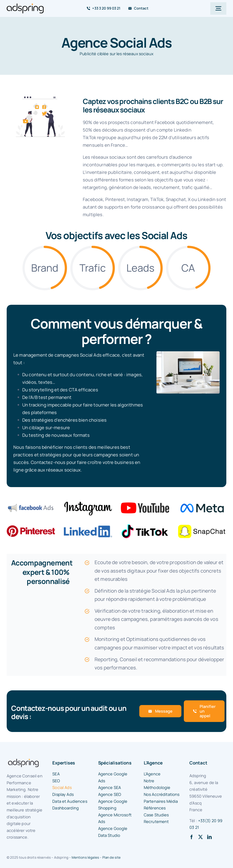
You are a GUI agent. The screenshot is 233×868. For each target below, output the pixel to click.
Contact (198, 763)
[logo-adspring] (25, 6)
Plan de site (112, 857)
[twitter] (201, 837)
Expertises (64, 763)
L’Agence (153, 763)
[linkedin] (209, 837)
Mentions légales (85, 857)
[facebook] (192, 837)
